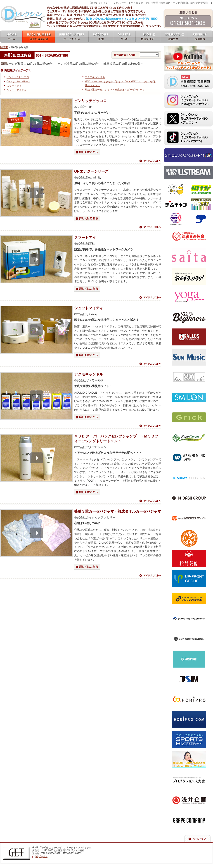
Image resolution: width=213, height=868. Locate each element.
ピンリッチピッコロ (18, 77)
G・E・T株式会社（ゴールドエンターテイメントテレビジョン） (17, 853)
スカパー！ (201, 219)
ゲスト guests (124, 37)
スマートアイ (14, 86)
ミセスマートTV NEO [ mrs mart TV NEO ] (106, 5)
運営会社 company (174, 37)
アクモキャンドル (95, 77)
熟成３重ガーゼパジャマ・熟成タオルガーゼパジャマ (115, 90)
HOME (4, 47)
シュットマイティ (17, 90)
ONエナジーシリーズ (18, 81)
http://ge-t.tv (41, 856)
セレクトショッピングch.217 (201, 204)
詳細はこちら (87, 152)
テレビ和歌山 (201, 190)
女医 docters (101, 37)
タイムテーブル (17, 70)
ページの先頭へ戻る (197, 839)
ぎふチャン (176, 204)
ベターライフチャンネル (176, 219)
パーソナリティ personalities (72, 37)
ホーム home (11, 37)
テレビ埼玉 (176, 190)
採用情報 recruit (200, 37)
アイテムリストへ (150, 161)
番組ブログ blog (148, 37)
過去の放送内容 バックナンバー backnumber (39, 37)
